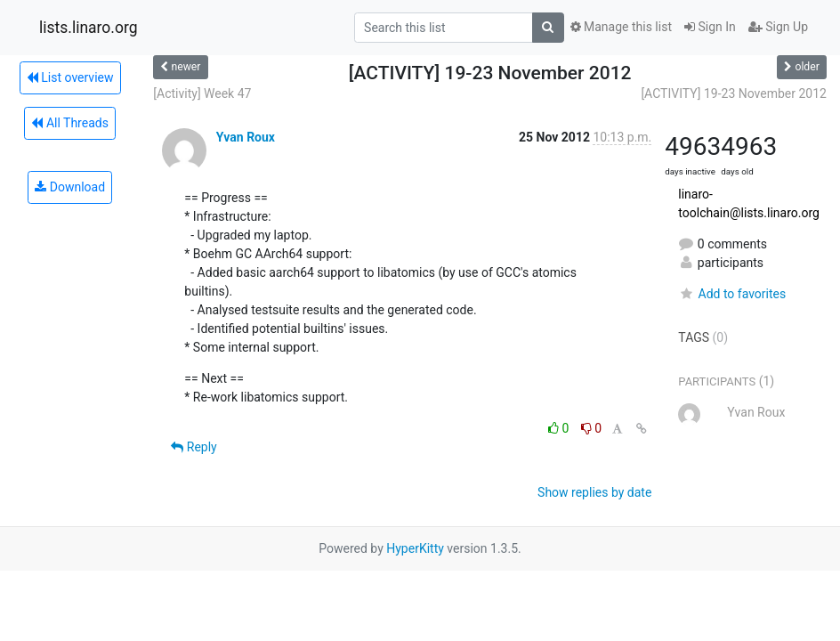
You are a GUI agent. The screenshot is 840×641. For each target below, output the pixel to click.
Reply (194, 447)
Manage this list (621, 27)
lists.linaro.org (89, 28)
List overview (70, 77)
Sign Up (778, 27)
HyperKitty (415, 548)
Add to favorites (732, 294)
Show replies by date (594, 492)
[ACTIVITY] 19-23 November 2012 (734, 93)
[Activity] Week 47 (202, 93)
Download (70, 187)
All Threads (69, 123)
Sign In (710, 27)
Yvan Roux (246, 137)
